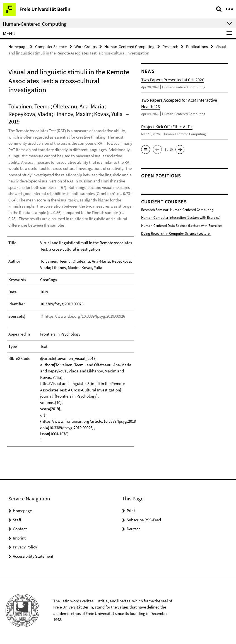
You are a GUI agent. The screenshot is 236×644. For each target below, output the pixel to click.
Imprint (19, 538)
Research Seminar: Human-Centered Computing (177, 210)
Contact (20, 529)
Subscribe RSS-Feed (144, 520)
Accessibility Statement (33, 556)
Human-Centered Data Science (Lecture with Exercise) (181, 226)
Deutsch (134, 529)
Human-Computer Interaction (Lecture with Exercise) (181, 218)
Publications (197, 47)
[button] (146, 149)
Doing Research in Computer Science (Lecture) (176, 233)
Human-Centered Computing (129, 47)
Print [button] (131, 511)
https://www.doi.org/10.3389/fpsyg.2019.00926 (85, 316)
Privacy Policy (25, 547)
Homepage (18, 47)
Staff (17, 520)
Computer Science (51, 47)
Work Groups (86, 47)
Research (170, 47)
